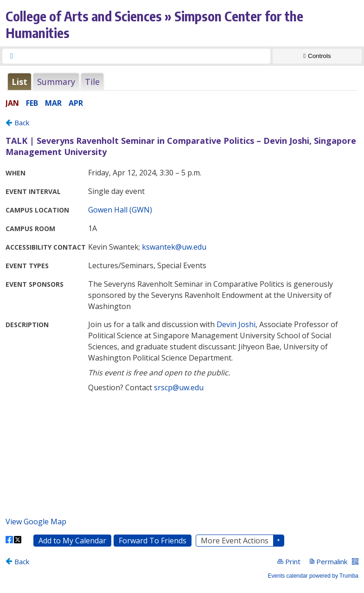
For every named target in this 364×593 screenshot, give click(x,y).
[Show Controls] (317, 56)
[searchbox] (145, 56)
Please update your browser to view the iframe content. (182, 81)
